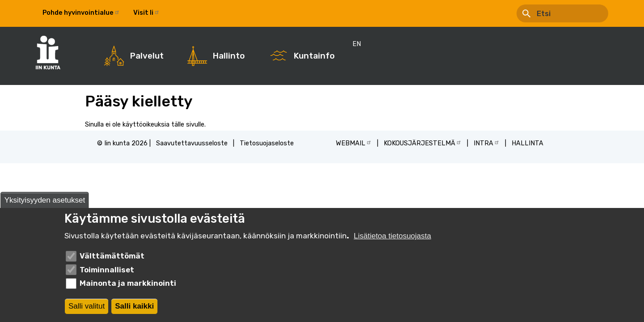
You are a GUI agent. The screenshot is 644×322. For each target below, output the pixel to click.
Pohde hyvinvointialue (81, 13)
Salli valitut (87, 306)
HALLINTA (527, 143)
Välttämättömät (112, 256)
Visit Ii (146, 13)
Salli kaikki (134, 306)
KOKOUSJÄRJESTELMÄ (423, 143)
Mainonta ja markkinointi (128, 284)
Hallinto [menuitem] (229, 56)
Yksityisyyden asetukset (45, 200)
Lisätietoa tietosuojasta (392, 236)
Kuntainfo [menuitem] (314, 56)
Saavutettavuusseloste (192, 143)
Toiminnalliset (107, 270)
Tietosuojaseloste (267, 143)
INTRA (487, 143)
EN (177, 13)
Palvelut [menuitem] (147, 56)
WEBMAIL (354, 143)
